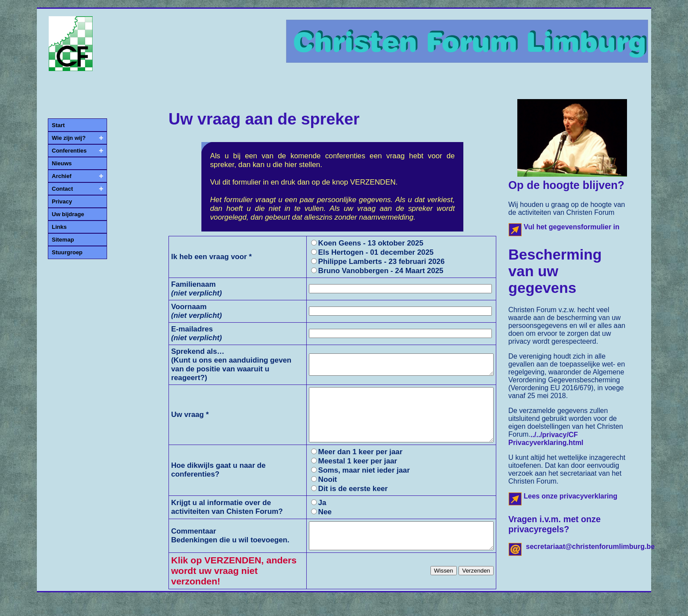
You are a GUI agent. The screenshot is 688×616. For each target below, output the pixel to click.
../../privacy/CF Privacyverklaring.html (546, 439)
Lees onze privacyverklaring (571, 496)
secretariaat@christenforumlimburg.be (591, 547)
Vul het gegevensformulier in (572, 227)
